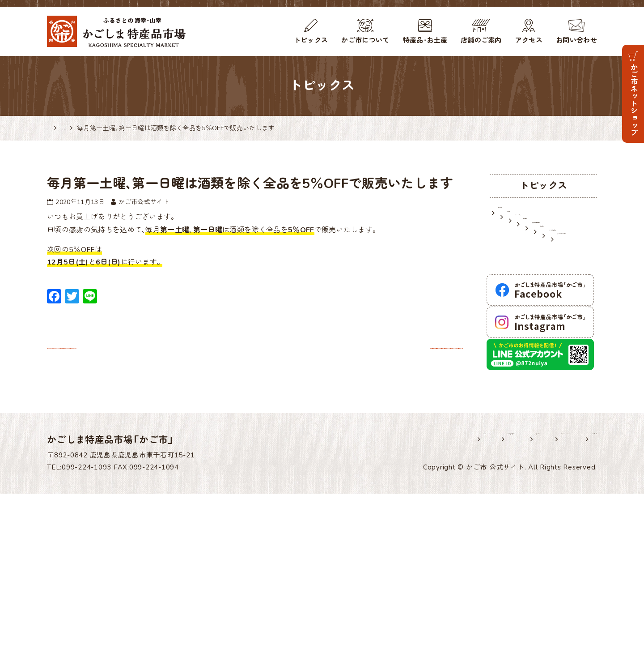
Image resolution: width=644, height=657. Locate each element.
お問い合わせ (576, 40)
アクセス (529, 40)
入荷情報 (513, 259)
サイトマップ (576, 602)
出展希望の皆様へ (369, 602)
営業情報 (513, 228)
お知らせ (513, 213)
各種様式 (431, 602)
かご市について (365, 40)
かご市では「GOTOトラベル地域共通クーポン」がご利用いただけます (172, 346)
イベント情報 (520, 243)
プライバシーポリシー (500, 602)
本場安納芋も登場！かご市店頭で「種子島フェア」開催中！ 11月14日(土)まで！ (328, 387)
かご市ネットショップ (633, 100)
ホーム (309, 602)
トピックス (311, 40)
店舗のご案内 (481, 40)
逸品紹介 (513, 289)
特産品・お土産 (425, 40)
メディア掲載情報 (527, 304)
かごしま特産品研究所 (535, 319)
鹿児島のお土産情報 (531, 273)
